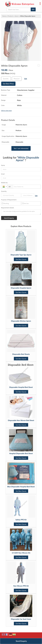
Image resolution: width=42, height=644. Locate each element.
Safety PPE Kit (21, 520)
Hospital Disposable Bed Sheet (21, 453)
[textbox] (17, 79)
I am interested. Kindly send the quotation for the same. (21, 212)
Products (10, 16)
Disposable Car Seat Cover (21, 619)
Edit (26, 79)
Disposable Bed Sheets (21, 354)
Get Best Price (8, 84)
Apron (17, 16)
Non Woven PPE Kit (21, 586)
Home (4, 16)
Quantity (4, 191)
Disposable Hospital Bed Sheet (21, 387)
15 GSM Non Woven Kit (21, 553)
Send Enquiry (21, 641)
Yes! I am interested (21, 148)
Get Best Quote (21, 259)
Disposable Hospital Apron (21, 288)
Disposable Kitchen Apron (21, 321)
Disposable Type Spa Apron (21, 255)
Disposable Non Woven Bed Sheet (21, 420)
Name (3, 165)
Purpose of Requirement (9, 200)
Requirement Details (8, 208)
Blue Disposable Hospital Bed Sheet (21, 487)
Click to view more (6, 110)
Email (3, 174)
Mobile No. (5, 183)
